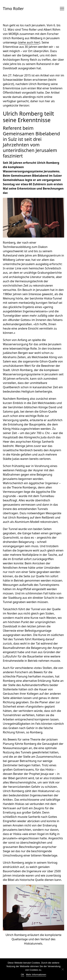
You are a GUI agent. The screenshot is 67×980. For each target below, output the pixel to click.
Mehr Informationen (36, 975)
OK (23, 975)
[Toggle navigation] (62, 9)
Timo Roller (13, 9)
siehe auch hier (29, 42)
